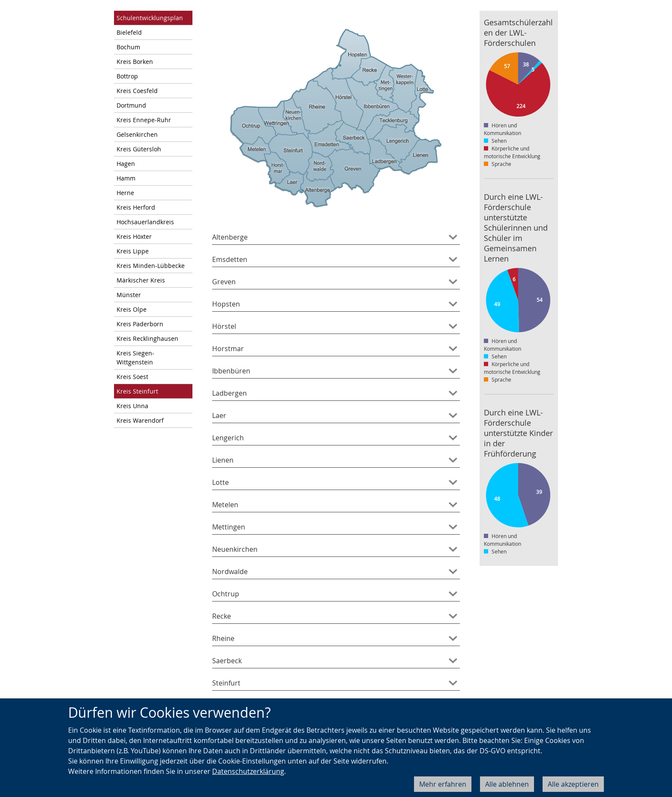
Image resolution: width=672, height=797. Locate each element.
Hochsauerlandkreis (145, 222)
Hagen (126, 164)
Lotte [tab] (220, 482)
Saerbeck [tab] (227, 661)
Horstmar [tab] (228, 349)
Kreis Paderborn (140, 324)
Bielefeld (129, 32)
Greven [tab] (224, 282)
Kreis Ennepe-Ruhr (144, 120)
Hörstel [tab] (224, 326)
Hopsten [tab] (226, 304)
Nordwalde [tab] (230, 571)
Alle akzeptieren (573, 784)
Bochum (128, 47)
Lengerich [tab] (228, 438)
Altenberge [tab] (230, 237)
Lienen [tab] (223, 460)
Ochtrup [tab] (226, 594)
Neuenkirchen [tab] (235, 549)
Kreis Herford (136, 207)
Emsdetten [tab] (230, 259)
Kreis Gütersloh (139, 149)
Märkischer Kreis (141, 280)
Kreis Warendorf (140, 420)
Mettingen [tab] (229, 527)
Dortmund (131, 105)
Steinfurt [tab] (226, 683)
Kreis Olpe (132, 309)
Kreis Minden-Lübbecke (151, 266)
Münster (129, 295)
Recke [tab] (222, 616)
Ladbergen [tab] (229, 393)
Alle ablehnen (507, 784)
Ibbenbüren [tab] (231, 371)
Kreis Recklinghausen (147, 338)
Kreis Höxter (134, 236)
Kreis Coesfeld (137, 91)
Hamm (126, 178)
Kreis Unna (132, 406)
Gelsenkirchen (137, 134)
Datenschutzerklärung (248, 771)
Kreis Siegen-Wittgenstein (135, 358)
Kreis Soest (132, 377)
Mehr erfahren (443, 784)
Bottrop (127, 76)
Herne (125, 193)
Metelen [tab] (225, 505)
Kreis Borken (135, 62)
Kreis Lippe (133, 251)
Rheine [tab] (223, 638)
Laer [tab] (219, 415)
